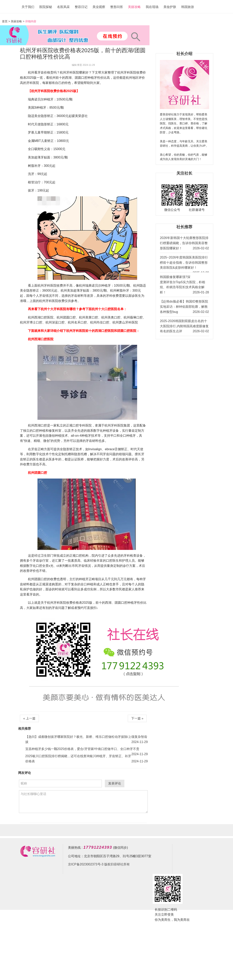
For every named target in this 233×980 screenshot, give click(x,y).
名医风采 (63, 7)
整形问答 (117, 7)
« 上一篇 (29, 718)
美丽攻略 (134, 7)
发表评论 (115, 783)
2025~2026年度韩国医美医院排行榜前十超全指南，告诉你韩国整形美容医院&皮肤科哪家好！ (184, 264)
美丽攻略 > (18, 21)
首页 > (6, 21)
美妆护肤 (170, 7)
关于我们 (28, 7)
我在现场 (152, 7)
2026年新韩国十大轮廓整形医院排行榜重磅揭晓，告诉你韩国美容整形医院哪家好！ (184, 243)
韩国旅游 (188, 7)
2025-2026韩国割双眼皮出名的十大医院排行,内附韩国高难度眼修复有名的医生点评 (184, 327)
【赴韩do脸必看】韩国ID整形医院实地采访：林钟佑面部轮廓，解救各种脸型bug (184, 307)
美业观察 (99, 7)
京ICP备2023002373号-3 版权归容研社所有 (99, 864)
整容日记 (81, 7)
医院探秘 (46, 7)
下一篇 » (137, 718)
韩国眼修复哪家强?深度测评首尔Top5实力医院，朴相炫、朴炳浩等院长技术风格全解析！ (184, 285)
